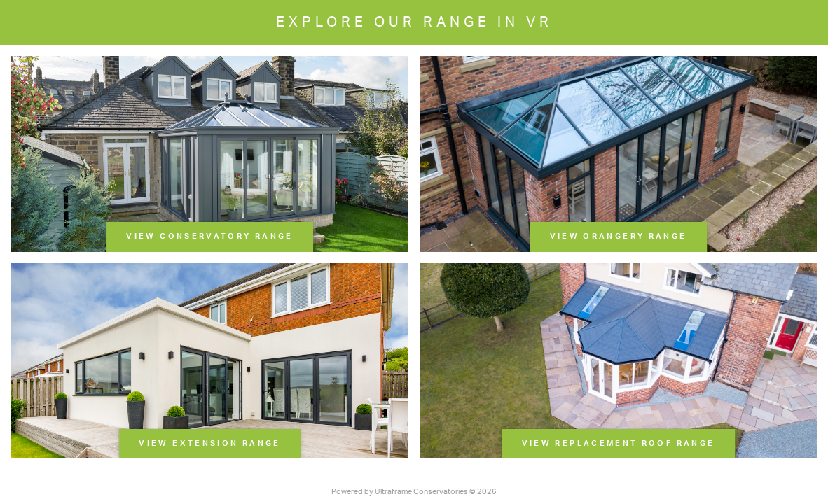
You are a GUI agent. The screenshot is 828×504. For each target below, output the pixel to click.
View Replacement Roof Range (619, 443)
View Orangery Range (619, 236)
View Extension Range (209, 443)
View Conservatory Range (209, 236)
